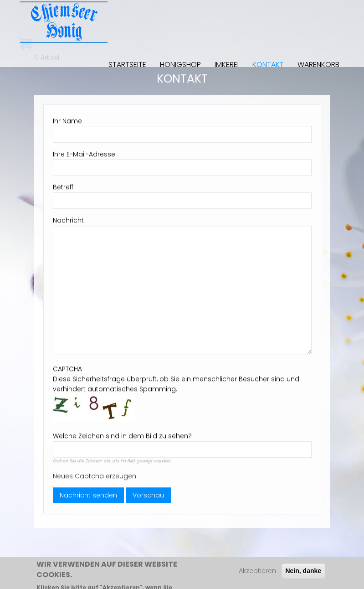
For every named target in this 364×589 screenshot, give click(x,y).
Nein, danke (304, 573)
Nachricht (68, 217)
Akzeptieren (257, 573)
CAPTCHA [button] (67, 365)
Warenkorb (318, 65)
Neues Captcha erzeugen (95, 472)
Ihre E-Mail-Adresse (84, 150)
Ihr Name (67, 117)
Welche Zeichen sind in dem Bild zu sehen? (122, 433)
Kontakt (268, 65)
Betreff (63, 184)
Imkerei (227, 65)
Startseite (127, 65)
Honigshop (180, 65)
